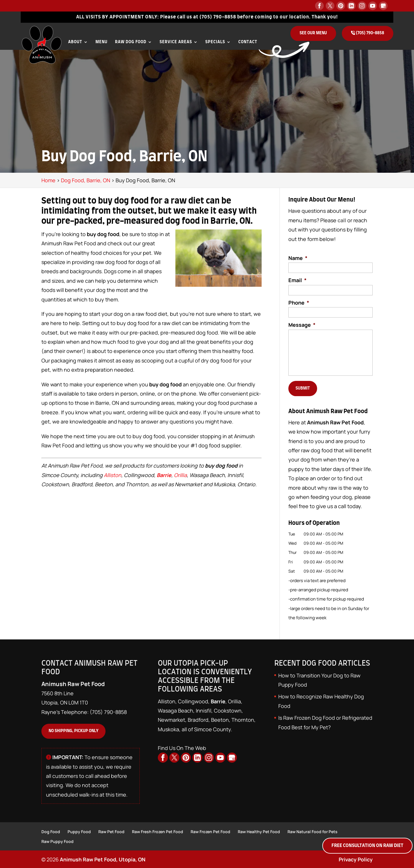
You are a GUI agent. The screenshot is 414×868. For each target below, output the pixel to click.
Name (298, 258)
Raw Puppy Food (57, 841)
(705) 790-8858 (218, 17)
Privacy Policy (355, 859)
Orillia (180, 475)
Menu (101, 42)
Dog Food (51, 831)
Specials (215, 42)
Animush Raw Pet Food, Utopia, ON (103, 859)
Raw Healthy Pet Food (259, 831)
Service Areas (176, 42)
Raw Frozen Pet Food (210, 831)
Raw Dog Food (131, 42)
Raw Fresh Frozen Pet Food (158, 831)
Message (302, 325)
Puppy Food (79, 831)
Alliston (113, 475)
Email (297, 280)
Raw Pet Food (111, 831)
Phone (299, 303)
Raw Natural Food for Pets (313, 831)
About (75, 42)
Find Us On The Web (182, 746)
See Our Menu (313, 33)
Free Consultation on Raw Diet (367, 846)
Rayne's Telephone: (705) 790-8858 (84, 711)
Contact (248, 42)
